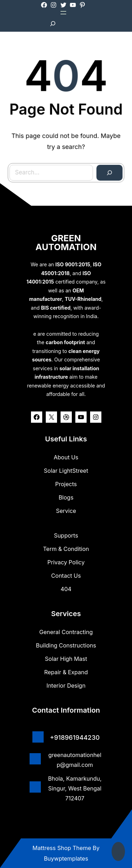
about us (66, 457)
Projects (66, 484)
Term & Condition (66, 549)
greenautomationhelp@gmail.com (75, 760)
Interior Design (66, 686)
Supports (66, 535)
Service (66, 511)
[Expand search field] (53, 24)
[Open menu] (63, 13)
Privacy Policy (66, 562)
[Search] (101, 163)
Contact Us (66, 576)
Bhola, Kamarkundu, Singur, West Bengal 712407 (75, 788)
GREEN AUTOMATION (66, 243)
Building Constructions (66, 645)
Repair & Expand (66, 672)
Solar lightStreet (66, 471)
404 (66, 589)
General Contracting (66, 632)
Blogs (66, 497)
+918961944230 (75, 737)
